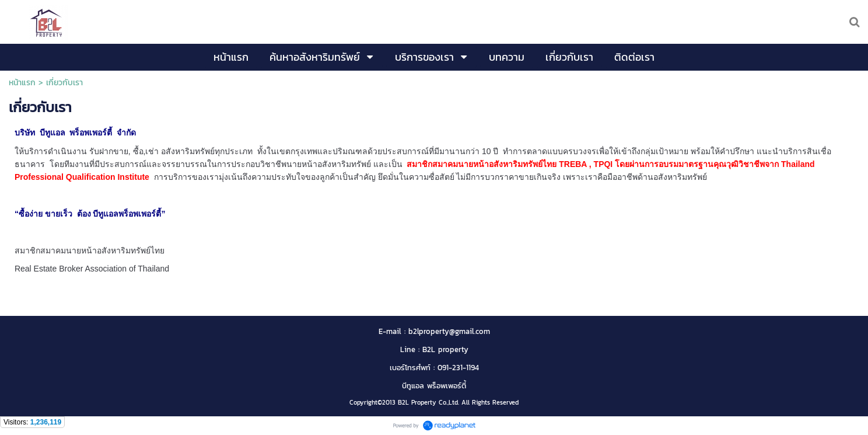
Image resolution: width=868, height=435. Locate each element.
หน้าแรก (22, 83)
